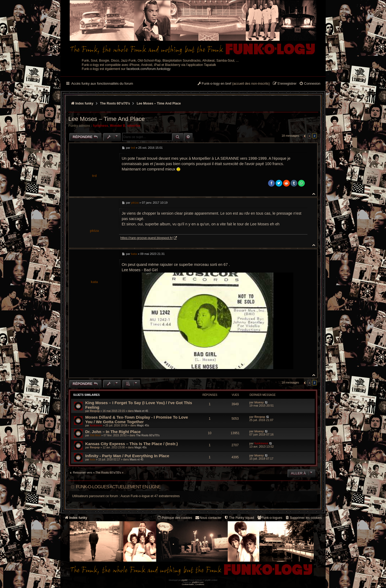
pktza (94, 231)
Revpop (95, 411)
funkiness (101, 126)
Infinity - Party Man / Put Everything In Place (127, 456)
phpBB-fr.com (198, 582)
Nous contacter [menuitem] (208, 518)
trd (94, 176)
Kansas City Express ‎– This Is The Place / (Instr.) (131, 444)
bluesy (259, 402)
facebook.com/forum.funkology (149, 69)
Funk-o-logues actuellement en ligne (118, 487)
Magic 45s (143, 425)
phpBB (184, 580)
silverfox (134, 126)
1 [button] (310, 136)
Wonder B (118, 126)
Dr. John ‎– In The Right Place (113, 432)
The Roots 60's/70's (148, 435)
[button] (304, 136)
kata (94, 282)
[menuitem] (310, 84)
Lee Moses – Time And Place (159, 103)
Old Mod (95, 435)
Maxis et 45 (141, 411)
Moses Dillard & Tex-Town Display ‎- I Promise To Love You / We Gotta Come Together (137, 419)
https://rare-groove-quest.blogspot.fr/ (147, 238)
